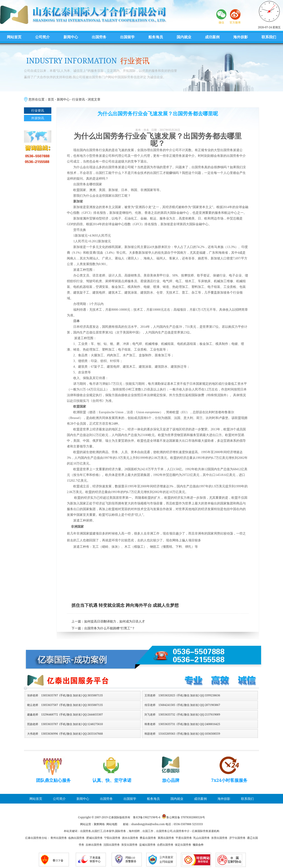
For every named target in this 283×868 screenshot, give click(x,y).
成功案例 (212, 37)
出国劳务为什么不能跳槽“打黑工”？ (110, 628)
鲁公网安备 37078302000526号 (186, 817)
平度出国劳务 (184, 838)
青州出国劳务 (59, 838)
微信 (221, 22)
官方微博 (235, 22)
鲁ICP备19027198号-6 (147, 817)
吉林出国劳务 (94, 845)
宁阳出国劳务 (112, 838)
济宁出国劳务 (237, 838)
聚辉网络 (99, 824)
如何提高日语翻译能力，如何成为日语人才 (115, 621)
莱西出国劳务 (166, 838)
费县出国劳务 (148, 838)
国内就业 (184, 37)
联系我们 (269, 37)
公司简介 (42, 37)
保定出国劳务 (183, 845)
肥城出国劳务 (94, 838)
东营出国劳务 (219, 838)
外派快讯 (38, 118)
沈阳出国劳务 (112, 845)
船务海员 (156, 37)
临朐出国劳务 (76, 838)
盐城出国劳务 (147, 845)
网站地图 (112, 824)
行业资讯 (79, 99)
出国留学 (127, 37)
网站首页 (14, 37)
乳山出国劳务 (202, 838)
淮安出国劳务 (129, 845)
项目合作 (198, 845)
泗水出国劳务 (130, 838)
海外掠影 (241, 37)
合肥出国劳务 (165, 845)
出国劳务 (99, 37)
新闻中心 (71, 37)
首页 (51, 99)
